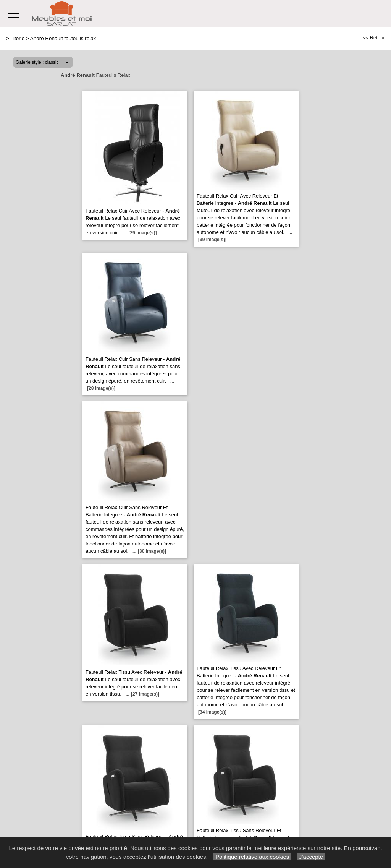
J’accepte (311, 857)
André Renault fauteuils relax (63, 38)
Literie (18, 38)
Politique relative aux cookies (252, 857)
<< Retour (374, 38)
